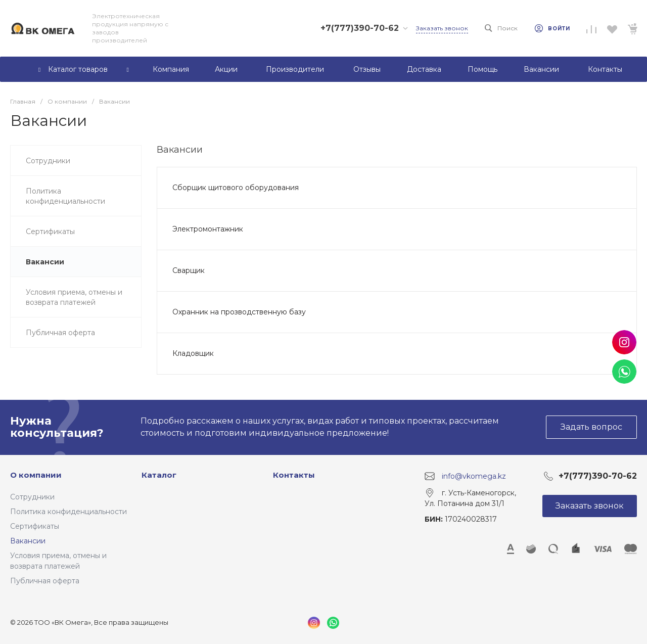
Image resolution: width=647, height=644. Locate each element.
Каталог (159, 475)
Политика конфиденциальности (68, 512)
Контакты (294, 475)
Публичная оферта (45, 581)
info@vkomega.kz (474, 476)
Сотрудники (32, 497)
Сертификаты (35, 526)
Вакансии (28, 541)
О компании (36, 475)
